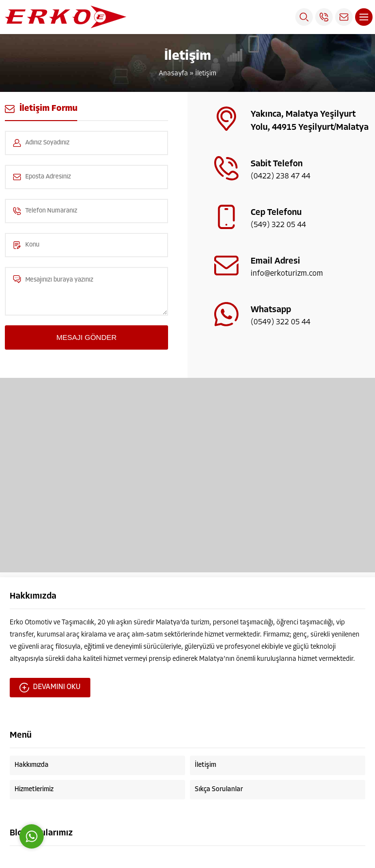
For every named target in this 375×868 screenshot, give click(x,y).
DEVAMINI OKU (50, 688)
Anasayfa (173, 74)
